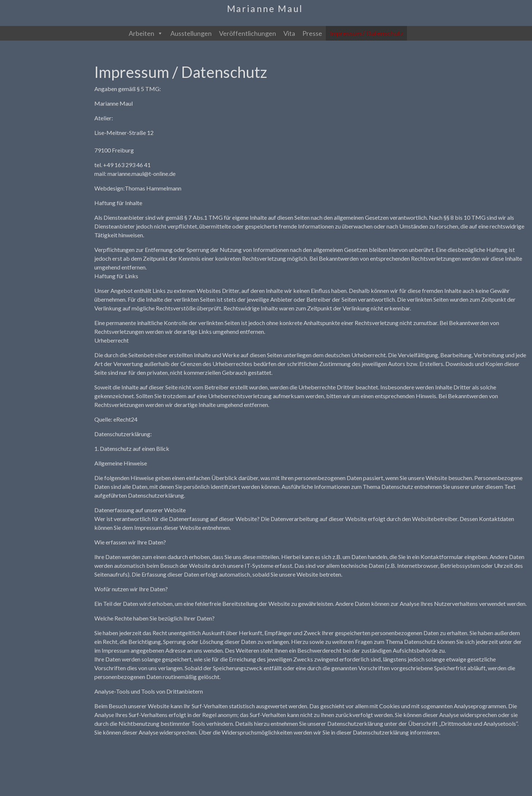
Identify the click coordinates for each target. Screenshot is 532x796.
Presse (312, 33)
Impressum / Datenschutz (366, 33)
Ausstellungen (191, 33)
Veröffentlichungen (248, 33)
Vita (289, 33)
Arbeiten (146, 33)
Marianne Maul (265, 9)
